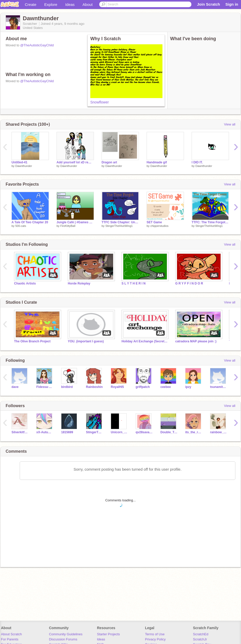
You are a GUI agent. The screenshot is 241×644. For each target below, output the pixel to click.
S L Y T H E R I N (134, 283)
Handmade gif (157, 162)
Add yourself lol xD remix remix (75, 162)
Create (31, 4)
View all (230, 124)
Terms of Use (155, 634)
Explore (51, 4)
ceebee (166, 387)
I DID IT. (197, 162)
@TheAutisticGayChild (37, 45)
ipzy (188, 387)
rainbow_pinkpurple (219, 432)
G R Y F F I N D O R (189, 283)
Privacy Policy (155, 639)
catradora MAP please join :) (196, 341)
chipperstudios (160, 226)
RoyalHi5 (117, 387)
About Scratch (12, 634)
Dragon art (109, 162)
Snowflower (100, 102)
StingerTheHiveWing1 (119, 226)
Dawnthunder (24, 166)
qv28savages (144, 432)
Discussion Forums (63, 639)
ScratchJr (200, 639)
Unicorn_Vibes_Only (119, 432)
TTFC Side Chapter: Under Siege (120, 222)
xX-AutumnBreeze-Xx (45, 432)
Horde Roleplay (79, 283)
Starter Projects (108, 634)
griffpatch (143, 387)
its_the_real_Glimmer (194, 432)
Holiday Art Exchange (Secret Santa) (145, 341)
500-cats (21, 226)
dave (15, 387)
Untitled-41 (19, 162)
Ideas (70, 4)
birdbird (67, 387)
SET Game (154, 222)
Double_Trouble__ (169, 432)
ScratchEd (201, 634)
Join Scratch (209, 4)
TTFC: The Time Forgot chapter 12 (210, 222)
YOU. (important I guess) (86, 341)
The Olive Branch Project (32, 341)
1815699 (67, 432)
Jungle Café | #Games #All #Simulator (75, 222)
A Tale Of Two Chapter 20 (30, 222)
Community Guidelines (66, 634)
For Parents (10, 639)
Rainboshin (94, 387)
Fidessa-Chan (45, 387)
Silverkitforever (20, 432)
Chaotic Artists (25, 283)
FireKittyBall (68, 226)
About (88, 4)
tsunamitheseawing (219, 387)
